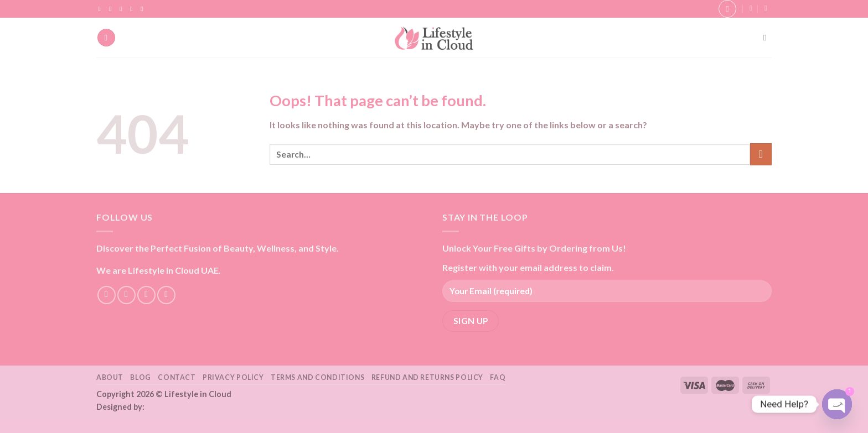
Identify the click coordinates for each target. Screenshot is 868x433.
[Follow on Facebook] (102, 9)
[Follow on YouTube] (144, 9)
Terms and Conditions (317, 377)
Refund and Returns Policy (427, 377)
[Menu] (106, 38)
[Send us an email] (133, 9)
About (110, 377)
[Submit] (761, 154)
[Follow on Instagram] (112, 9)
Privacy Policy (233, 377)
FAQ (498, 377)
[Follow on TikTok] (123, 9)
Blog (140, 377)
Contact (177, 377)
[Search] (768, 38)
